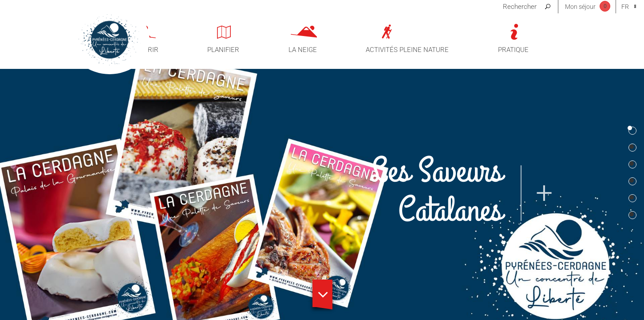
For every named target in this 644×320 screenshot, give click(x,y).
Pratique (513, 50)
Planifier (223, 50)
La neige (303, 50)
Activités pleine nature (407, 50)
